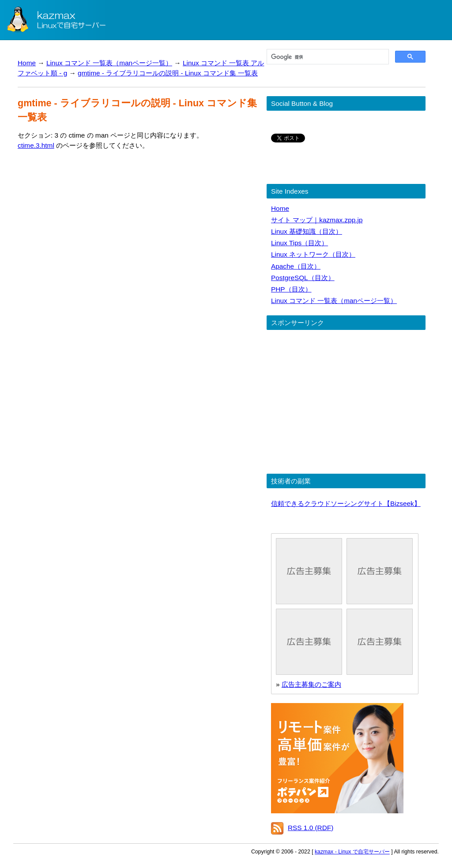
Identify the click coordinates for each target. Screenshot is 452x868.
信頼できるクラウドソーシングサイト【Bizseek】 (346, 503)
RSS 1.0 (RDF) (311, 828)
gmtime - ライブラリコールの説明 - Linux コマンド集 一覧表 (168, 73)
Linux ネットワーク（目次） (313, 254)
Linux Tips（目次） (299, 243)
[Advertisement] (92, 236)
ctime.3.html (36, 145)
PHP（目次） (291, 289)
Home (27, 63)
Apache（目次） (296, 266)
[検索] (327, 57)
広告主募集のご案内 (311, 684)
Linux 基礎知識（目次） (307, 231)
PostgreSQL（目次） (303, 278)
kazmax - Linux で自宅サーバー (352, 852)
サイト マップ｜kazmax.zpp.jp (317, 220)
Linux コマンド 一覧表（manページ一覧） (109, 63)
